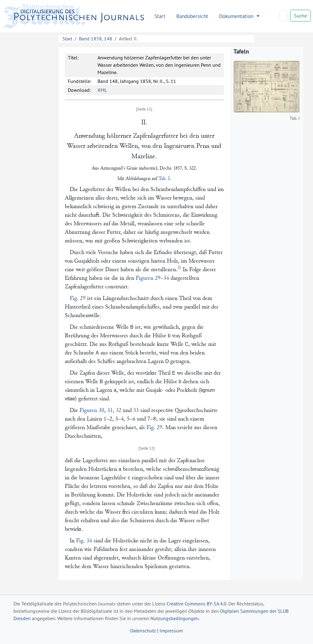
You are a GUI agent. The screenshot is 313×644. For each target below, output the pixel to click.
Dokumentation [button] (237, 16)
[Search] (284, 16)
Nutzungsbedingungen (175, 618)
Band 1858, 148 (96, 39)
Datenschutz (143, 631)
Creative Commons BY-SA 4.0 (197, 604)
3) (179, 268)
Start (160, 16)
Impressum (171, 631)
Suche (300, 16)
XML (102, 90)
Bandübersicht (192, 16)
